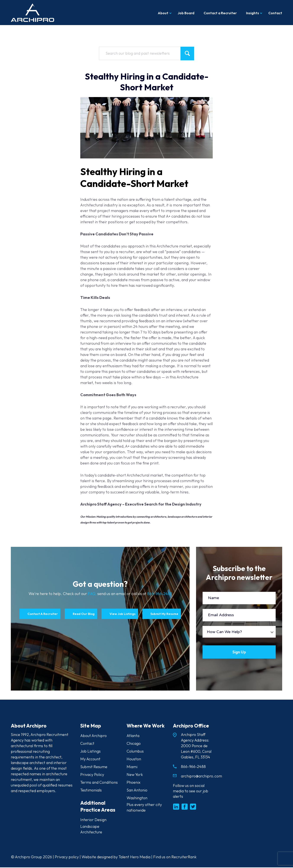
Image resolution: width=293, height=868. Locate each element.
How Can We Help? (224, 632)
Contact (275, 13)
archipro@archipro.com (201, 777)
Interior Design (93, 820)
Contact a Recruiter (220, 13)
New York (135, 775)
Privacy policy (67, 858)
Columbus (135, 752)
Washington (137, 799)
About (163, 13)
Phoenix (134, 783)
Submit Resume (94, 767)
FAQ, (93, 594)
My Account (90, 760)
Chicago (134, 744)
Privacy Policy (92, 775)
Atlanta (133, 736)
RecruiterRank (184, 858)
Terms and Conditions (99, 783)
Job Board (186, 13)
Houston (134, 760)
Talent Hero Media (134, 858)
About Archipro (93, 736)
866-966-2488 (160, 594)
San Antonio (137, 791)
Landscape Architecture (91, 830)
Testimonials (91, 791)
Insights (253, 13)
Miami (132, 767)
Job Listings (90, 752)
